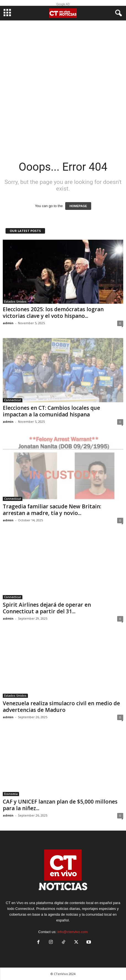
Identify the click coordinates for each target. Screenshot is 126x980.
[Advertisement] (63, 86)
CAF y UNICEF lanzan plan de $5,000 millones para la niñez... (60, 805)
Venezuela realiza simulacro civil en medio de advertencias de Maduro (61, 707)
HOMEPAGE (78, 206)
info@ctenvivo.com (73, 932)
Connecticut (13, 400)
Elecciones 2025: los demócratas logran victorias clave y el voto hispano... (53, 313)
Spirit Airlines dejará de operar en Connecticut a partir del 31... (47, 608)
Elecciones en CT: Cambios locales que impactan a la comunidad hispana (51, 411)
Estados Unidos (15, 302)
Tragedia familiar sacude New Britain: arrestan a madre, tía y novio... (52, 510)
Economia (11, 794)
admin (8, 323)
